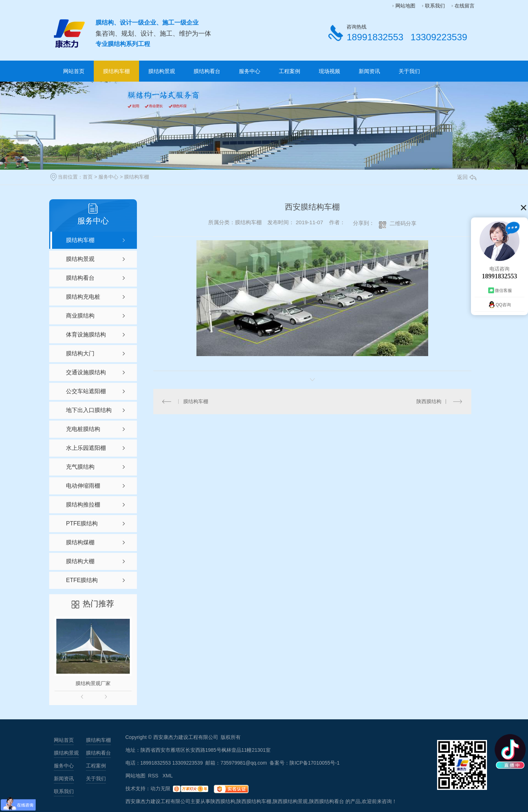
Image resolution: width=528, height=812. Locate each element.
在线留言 (465, 6)
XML (168, 776)
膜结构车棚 (116, 71)
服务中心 (250, 71)
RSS (154, 776)
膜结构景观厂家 (93, 683)
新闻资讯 (369, 71)
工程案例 (289, 71)
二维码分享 (403, 223)
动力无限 (160, 788)
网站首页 (74, 71)
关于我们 (409, 71)
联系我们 (435, 6)
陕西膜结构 (429, 401)
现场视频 (329, 71)
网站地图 (405, 6)
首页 (88, 177)
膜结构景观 (162, 71)
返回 (467, 177)
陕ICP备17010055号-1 (314, 763)
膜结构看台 (207, 71)
